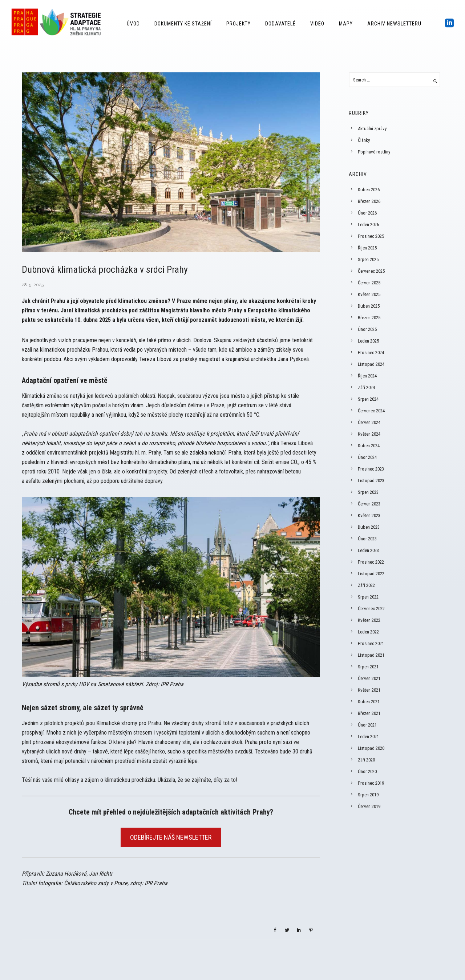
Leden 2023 (368, 550)
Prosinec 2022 (371, 562)
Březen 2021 (369, 713)
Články (364, 140)
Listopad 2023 (371, 481)
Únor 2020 (367, 771)
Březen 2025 (369, 318)
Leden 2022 (368, 632)
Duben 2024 (369, 446)
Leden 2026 (368, 225)
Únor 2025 (367, 329)
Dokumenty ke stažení (183, 24)
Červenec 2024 (371, 411)
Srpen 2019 (368, 795)
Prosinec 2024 (371, 353)
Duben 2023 (369, 527)
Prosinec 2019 (371, 783)
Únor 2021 (367, 725)
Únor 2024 (367, 457)
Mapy (346, 24)
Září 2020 (366, 760)
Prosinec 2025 (371, 236)
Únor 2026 (367, 213)
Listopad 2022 (371, 574)
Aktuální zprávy (372, 129)
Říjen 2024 (367, 376)
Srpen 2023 (368, 492)
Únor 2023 (367, 539)
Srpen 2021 (368, 667)
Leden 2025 (368, 341)
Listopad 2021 (371, 655)
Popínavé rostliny (374, 152)
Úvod (133, 24)
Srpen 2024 (368, 399)
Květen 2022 (369, 620)
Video (317, 24)
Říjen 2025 (367, 248)
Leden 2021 (368, 737)
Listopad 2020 (371, 748)
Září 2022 (366, 585)
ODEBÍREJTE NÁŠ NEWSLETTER (171, 837)
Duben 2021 (369, 702)
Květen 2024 (369, 434)
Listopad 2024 (371, 364)
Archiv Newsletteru (394, 24)
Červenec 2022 (371, 609)
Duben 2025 (369, 306)
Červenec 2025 (371, 271)
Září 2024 (366, 387)
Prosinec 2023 (371, 469)
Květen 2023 (369, 515)
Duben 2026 (369, 190)
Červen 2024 (369, 422)
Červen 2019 (369, 806)
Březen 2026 (369, 201)
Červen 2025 (369, 283)
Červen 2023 (369, 504)
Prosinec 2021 (371, 643)
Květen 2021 (369, 690)
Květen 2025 (369, 294)
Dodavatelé (280, 24)
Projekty (238, 24)
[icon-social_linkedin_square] (450, 23)
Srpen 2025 (368, 259)
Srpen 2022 (368, 597)
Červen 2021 (369, 678)
